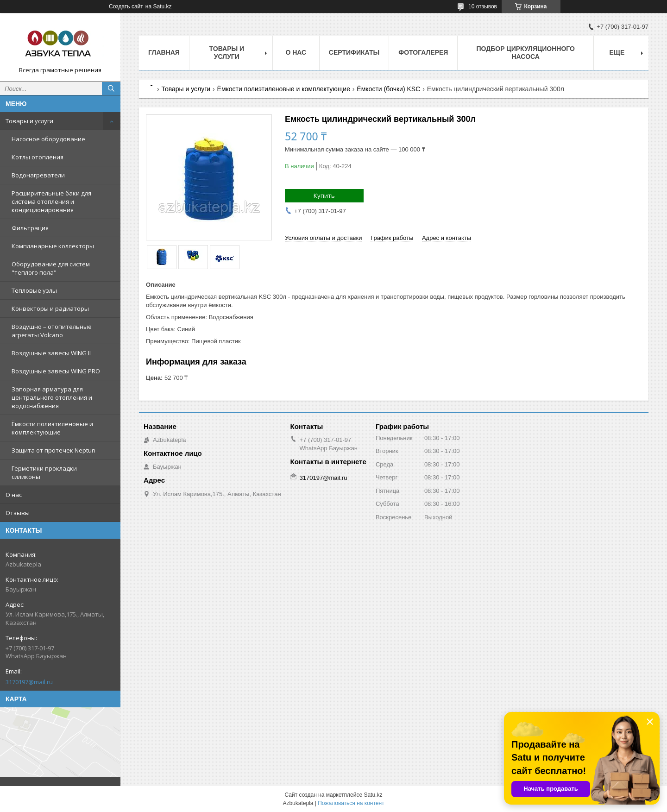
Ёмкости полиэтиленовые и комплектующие (52, 428)
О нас (14, 495)
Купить (324, 195)
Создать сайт (126, 6)
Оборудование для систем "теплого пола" (51, 268)
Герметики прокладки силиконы (44, 472)
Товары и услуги (29, 121)
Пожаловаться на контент (351, 803)
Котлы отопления (38, 157)
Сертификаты (354, 52)
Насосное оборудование (48, 139)
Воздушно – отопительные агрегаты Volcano (52, 331)
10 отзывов (483, 6)
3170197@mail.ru (29, 682)
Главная (164, 52)
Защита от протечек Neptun (53, 450)
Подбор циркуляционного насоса (525, 53)
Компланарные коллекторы (53, 246)
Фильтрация (30, 228)
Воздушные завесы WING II (51, 353)
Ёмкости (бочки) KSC (388, 89)
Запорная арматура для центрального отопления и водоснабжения (52, 397)
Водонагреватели (38, 175)
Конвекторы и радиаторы (50, 308)
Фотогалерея (423, 52)
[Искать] (111, 88)
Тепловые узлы (34, 290)
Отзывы (18, 513)
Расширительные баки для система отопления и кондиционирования (51, 201)
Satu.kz (373, 795)
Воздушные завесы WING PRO (56, 371)
